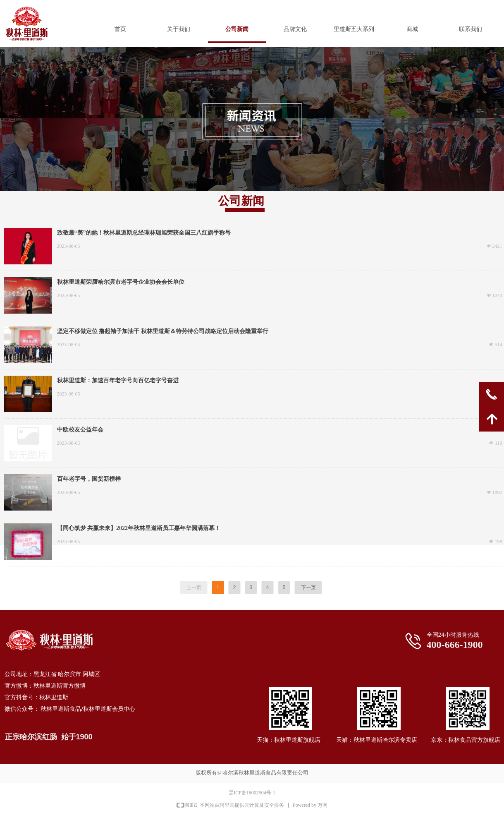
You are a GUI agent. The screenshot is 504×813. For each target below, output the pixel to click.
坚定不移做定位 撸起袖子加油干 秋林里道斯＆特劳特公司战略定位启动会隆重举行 (163, 331)
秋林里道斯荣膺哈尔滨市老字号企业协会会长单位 (121, 282)
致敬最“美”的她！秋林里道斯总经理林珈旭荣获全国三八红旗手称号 (144, 233)
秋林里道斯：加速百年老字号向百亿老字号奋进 (118, 380)
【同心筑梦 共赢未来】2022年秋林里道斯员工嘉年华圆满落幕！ (139, 528)
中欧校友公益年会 (80, 430)
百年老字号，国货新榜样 (89, 479)
